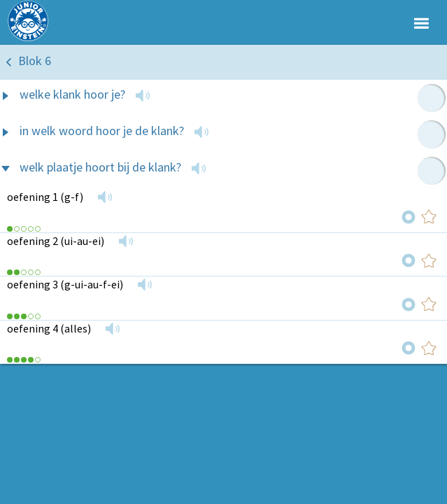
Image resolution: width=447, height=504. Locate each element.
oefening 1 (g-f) (45, 197)
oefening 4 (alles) (49, 328)
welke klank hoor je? (72, 94)
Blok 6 (35, 61)
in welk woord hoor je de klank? (102, 131)
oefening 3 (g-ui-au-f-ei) (65, 284)
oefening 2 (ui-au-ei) (56, 241)
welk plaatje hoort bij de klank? (100, 167)
